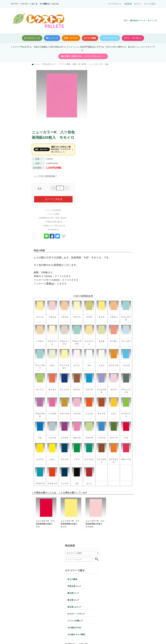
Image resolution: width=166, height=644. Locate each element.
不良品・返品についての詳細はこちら (134, 560)
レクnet (16, 191)
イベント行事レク (21, 145)
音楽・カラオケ (71, 38)
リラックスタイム (110, 38)
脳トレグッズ (52, 38)
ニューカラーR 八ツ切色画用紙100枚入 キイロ (88, 466)
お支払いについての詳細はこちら (27, 608)
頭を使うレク (19, 117)
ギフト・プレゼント (133, 38)
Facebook (34, 184)
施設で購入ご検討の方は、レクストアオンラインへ (83, 56)
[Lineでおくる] (124, 181)
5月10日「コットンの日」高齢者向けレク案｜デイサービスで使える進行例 (29, 210)
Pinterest (17, 184)
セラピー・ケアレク (22, 138)
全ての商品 (18, 104)
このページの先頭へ (142, 638)
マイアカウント (115, 4)
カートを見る (150, 4)
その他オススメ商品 (22, 159)
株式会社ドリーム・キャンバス (144, 20)
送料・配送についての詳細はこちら (81, 625)
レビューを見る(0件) (131, 153)
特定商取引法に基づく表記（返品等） (131, 160)
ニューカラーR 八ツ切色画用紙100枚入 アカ (64, 466)
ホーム (55, 64)
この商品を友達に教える (131, 164)
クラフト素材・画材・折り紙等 (91, 64)
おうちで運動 (90, 38)
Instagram (17, 177)
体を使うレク (19, 124)
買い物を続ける (131, 172)
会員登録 (128, 4)
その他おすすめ (20, 152)
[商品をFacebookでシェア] (130, 181)
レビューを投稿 (131, 157)
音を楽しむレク (20, 131)
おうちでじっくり (32, 38)
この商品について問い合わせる (131, 168)
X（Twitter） (36, 177)
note (32, 191)
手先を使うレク (67, 64)
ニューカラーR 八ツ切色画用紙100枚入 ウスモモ (113, 466)
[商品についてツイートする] (135, 181)
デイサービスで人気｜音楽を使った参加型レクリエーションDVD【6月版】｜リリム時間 (29, 219)
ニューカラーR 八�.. (117, 64)
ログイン (138, 4)
